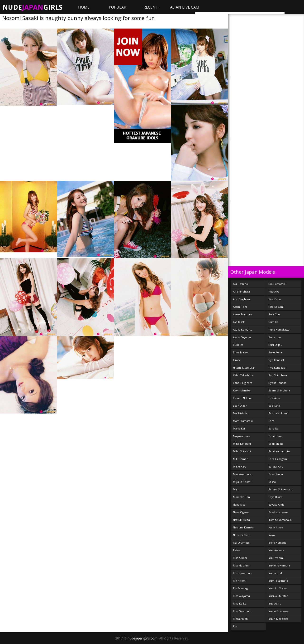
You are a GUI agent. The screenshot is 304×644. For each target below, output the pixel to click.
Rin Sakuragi (241, 588)
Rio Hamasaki (277, 284)
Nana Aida (239, 505)
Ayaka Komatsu (243, 329)
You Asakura (276, 550)
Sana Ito (274, 428)
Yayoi (272, 535)
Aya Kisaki (239, 322)
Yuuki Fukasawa (279, 611)
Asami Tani (240, 307)
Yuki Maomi (276, 558)
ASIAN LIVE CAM (185, 7)
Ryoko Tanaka (277, 383)
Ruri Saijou (275, 345)
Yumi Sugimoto (278, 581)
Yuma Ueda (276, 573)
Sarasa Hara (276, 466)
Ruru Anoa (275, 352)
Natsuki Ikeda (241, 520)
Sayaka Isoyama (278, 512)
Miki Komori (241, 459)
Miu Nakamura (242, 474)
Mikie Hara (240, 466)
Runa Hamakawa (279, 329)
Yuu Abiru (275, 603)
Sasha (272, 482)
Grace (237, 360)
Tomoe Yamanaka (280, 520)
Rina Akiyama (241, 596)
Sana (272, 421)
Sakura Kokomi (278, 413)
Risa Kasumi (276, 307)
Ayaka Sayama (242, 337)
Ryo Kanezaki (277, 368)
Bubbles (238, 345)
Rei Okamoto (241, 543)
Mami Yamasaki (243, 421)
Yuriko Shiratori (279, 596)
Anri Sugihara (241, 299)
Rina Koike (240, 603)
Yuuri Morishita (278, 619)
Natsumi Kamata (243, 527)
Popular (117, 7)
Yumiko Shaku (278, 588)
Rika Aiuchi (240, 558)
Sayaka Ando (277, 505)
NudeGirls (32, 7)
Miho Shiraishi (242, 451)
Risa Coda (275, 299)
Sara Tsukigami (278, 459)
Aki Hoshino (240, 284)
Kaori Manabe (242, 390)
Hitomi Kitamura (243, 368)
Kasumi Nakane (243, 398)
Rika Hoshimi (241, 565)
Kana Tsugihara (243, 383)
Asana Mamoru (242, 314)
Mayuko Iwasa (242, 436)
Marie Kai (239, 428)
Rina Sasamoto (242, 611)
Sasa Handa (276, 474)
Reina (237, 550)
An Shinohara (241, 291)
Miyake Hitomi (242, 482)
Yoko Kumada (277, 543)
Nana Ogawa (241, 512)
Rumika (273, 322)
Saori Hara (275, 436)
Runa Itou (275, 337)
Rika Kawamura (243, 573)
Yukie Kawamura (279, 565)
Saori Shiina (276, 444)
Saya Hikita (275, 497)
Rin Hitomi (240, 581)
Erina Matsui (241, 352)
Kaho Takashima (243, 375)
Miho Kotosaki (242, 444)
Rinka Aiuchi (241, 619)
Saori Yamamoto (279, 451)
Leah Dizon (240, 406)
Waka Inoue (276, 527)
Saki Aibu (274, 398)
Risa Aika (274, 291)
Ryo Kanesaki (277, 360)
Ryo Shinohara (278, 375)
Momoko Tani (242, 497)
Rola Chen (275, 314)
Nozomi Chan (242, 535)
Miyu (236, 489)
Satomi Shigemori (280, 489)
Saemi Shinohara (279, 390)
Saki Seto (274, 406)
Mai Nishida (240, 413)
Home (84, 7)
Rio (235, 626)
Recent (151, 7)
